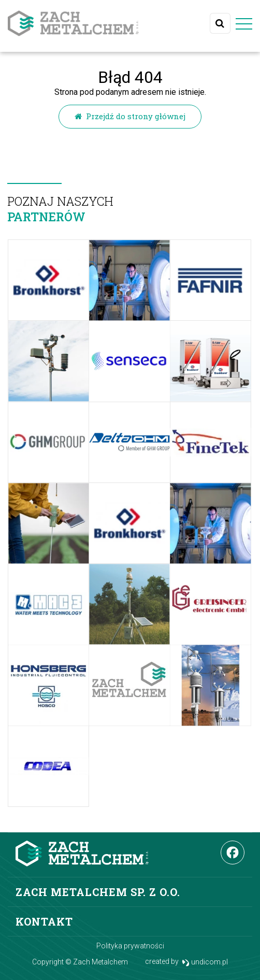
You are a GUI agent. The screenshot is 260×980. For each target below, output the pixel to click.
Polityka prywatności (130, 946)
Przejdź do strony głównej (130, 116)
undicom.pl (205, 962)
